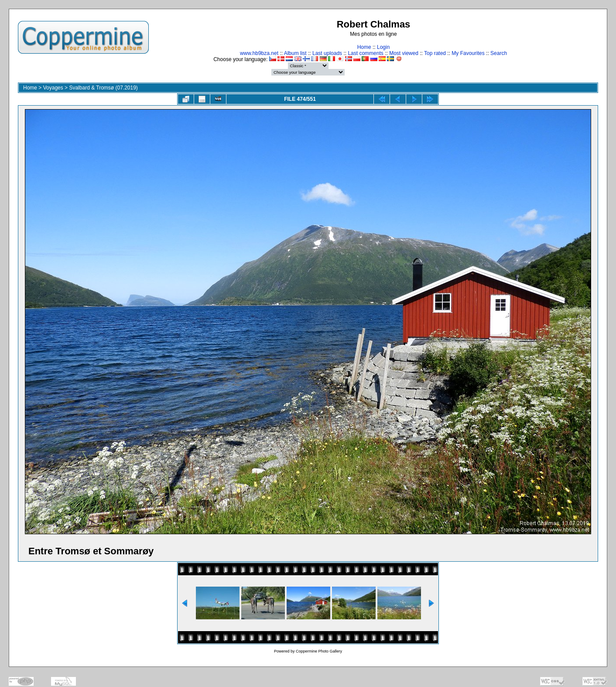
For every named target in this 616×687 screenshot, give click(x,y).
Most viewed (404, 53)
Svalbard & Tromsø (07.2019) (103, 88)
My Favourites (468, 53)
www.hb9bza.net (259, 53)
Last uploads (327, 53)
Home (364, 47)
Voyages (53, 88)
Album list (295, 53)
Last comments (365, 53)
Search (499, 53)
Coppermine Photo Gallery (319, 651)
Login (383, 47)
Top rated (435, 53)
